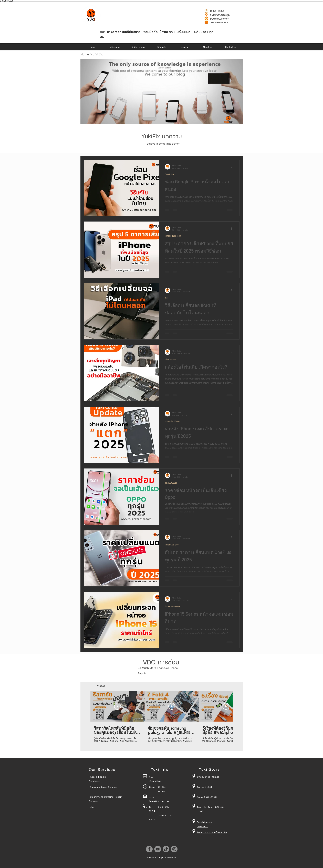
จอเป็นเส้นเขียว (171, 483)
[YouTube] (158, 849)
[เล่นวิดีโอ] (118, 706)
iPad (167, 298)
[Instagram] (174, 849)
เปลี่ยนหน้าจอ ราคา (173, 236)
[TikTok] (166, 849)
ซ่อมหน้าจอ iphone (172, 606)
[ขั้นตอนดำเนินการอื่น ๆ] (233, 167)
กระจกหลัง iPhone (172, 421)
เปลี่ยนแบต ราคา (172, 545)
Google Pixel (170, 174)
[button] (99, 686)
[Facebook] (149, 849)
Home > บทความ (92, 54)
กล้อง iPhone (170, 359)
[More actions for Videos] (99, 686)
